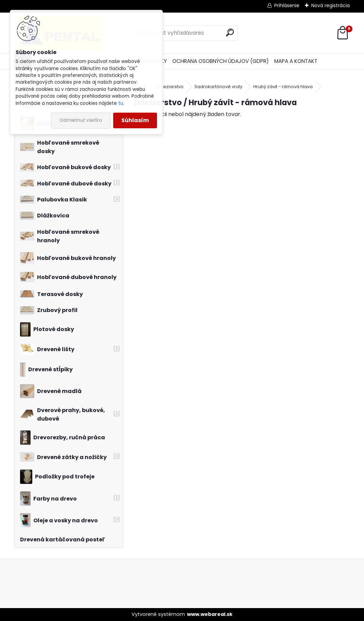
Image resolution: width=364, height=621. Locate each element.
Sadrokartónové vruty (218, 87)
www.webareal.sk (210, 614)
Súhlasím (135, 120)
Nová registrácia (331, 5)
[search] (230, 32)
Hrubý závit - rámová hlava (283, 87)
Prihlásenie (287, 5)
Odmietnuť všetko (81, 120)
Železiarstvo (170, 87)
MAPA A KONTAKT (296, 61)
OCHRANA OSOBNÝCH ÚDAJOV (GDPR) (221, 61)
